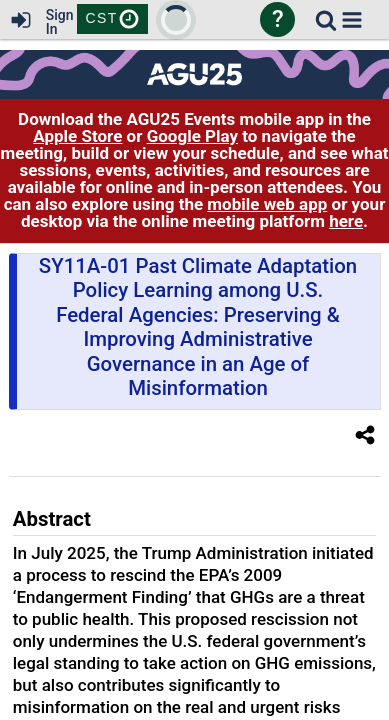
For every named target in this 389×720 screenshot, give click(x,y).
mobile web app (267, 204)
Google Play (192, 136)
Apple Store (77, 136)
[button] (352, 20)
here (346, 221)
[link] (326, 20)
